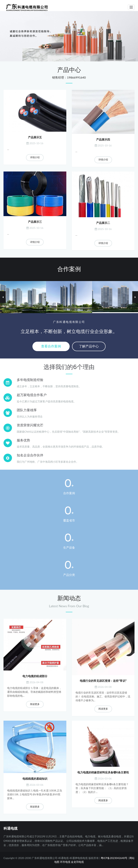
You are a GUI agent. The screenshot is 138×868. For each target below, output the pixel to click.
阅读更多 (35, 704)
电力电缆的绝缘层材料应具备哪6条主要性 (103, 772)
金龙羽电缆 (77, 862)
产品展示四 (103, 140)
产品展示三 (35, 222)
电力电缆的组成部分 (35, 676)
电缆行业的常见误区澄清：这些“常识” (103, 681)
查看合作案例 (51, 346)
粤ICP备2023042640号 (114, 858)
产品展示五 (35, 137)
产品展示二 (103, 223)
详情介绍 (35, 157)
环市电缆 (65, 862)
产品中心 (69, 70)
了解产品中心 (89, 346)
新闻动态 (69, 598)
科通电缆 (11, 829)
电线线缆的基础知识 (35, 779)
